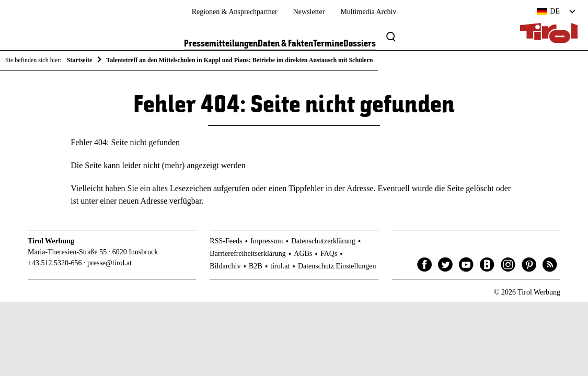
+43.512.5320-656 (55, 263)
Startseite (80, 60)
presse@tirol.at (109, 263)
